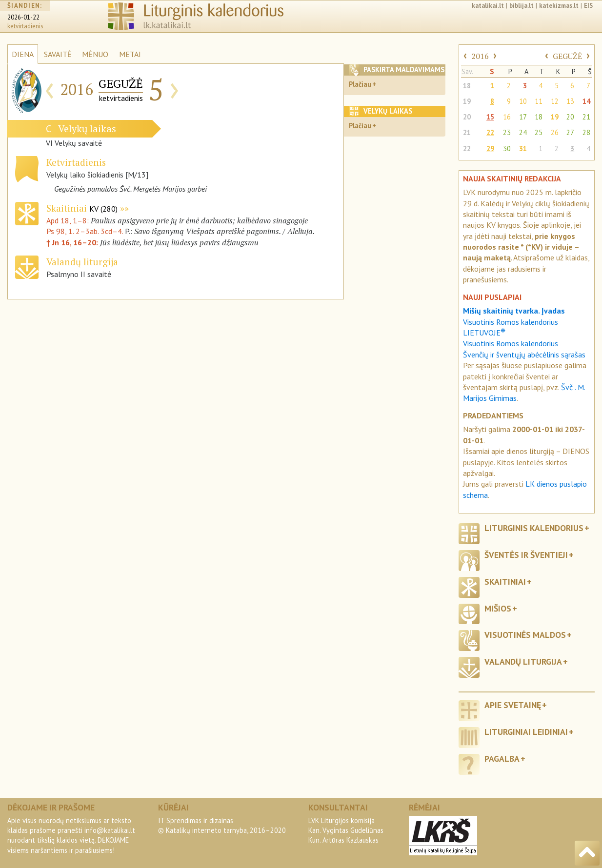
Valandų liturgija (523, 661)
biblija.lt (522, 6)
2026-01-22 (23, 17)
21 (586, 117)
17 (523, 117)
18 (467, 86)
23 (507, 132)
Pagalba (502, 759)
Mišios (498, 608)
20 (467, 117)
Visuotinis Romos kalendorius (511, 343)
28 (586, 132)
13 (570, 101)
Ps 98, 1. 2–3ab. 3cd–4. (85, 231)
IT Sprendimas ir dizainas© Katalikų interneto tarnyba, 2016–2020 (222, 825)
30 (507, 148)
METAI (130, 54)
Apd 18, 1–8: (69, 220)
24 (523, 132)
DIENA (23, 54)
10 (523, 101)
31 (523, 148)
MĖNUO (95, 54)
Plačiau (360, 84)
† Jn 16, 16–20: (73, 242)
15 (490, 117)
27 (570, 132)
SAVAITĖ (58, 54)
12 (555, 101)
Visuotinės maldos (525, 635)
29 (490, 148)
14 (586, 101)
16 (507, 117)
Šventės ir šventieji (526, 555)
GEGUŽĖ (567, 56)
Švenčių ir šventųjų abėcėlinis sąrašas (524, 355)
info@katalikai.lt (110, 830)
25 (539, 132)
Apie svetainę (513, 705)
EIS (588, 6)
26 (555, 132)
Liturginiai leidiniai (526, 732)
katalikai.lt (488, 6)
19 (467, 101)
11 (539, 101)
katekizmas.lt (559, 6)
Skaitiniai (82, 208)
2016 (480, 56)
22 (490, 132)
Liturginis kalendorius (534, 528)
